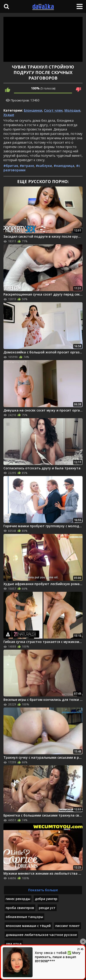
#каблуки (44, 166)
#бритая (11, 166)
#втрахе (27, 166)
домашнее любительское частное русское (41, 935)
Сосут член (53, 110)
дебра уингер (46, 899)
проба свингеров (20, 908)
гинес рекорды (18, 899)
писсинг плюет (68, 926)
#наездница (64, 166)
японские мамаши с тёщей (28, 926)
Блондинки (33, 110)
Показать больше (43, 890)
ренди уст (47, 908)
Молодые (72, 110)
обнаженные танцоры (24, 917)
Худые (9, 115)
